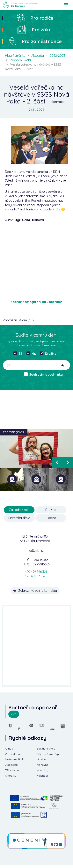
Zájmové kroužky (48, 754)
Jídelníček (11, 765)
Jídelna (51, 518)
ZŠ (18, 354)
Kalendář (42, 776)
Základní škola (20, 60)
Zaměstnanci (14, 754)
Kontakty (42, 770)
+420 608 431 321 (35, 576)
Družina (48, 354)
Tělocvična (12, 770)
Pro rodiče (42, 18)
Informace (57, 102)
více (14, 714)
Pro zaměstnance (42, 41)
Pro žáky (42, 30)
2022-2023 (57, 56)
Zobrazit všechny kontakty (35, 591)
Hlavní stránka (15, 56)
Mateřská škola (19, 518)
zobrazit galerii (14, 432)
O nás (9, 749)
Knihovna (43, 765)
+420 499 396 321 (35, 572)
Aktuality (38, 56)
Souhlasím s (45, 374)
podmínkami (57, 374)
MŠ (31, 354)
